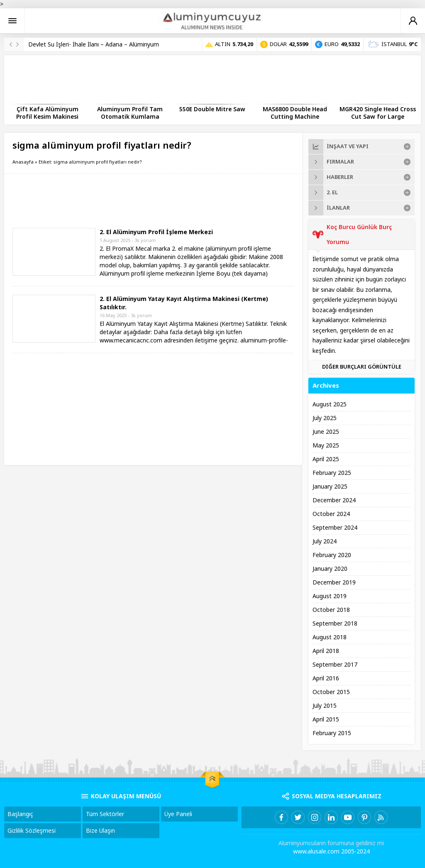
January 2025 (330, 487)
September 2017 (335, 665)
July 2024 (325, 541)
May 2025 (326, 445)
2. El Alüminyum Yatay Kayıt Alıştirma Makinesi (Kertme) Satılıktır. (184, 303)
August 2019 (330, 596)
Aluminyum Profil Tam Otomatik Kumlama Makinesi (130, 117)
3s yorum (145, 240)
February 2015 (332, 733)
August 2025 (330, 404)
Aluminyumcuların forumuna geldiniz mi (331, 843)
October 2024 (331, 514)
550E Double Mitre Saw (212, 109)
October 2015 (331, 692)
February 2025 (332, 473)
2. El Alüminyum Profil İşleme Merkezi (156, 232)
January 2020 (330, 569)
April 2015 (326, 719)
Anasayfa (23, 162)
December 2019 (334, 582)
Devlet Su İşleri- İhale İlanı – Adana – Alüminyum (94, 44)
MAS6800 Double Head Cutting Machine (295, 113)
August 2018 (330, 637)
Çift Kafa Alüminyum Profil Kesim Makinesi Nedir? (47, 117)
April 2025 (326, 459)
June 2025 (326, 432)
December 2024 (334, 500)
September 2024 (335, 528)
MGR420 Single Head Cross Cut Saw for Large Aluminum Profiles (378, 117)
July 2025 (325, 418)
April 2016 (326, 678)
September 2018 (335, 623)
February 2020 (332, 555)
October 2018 (331, 610)
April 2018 (326, 651)
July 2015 (325, 706)
